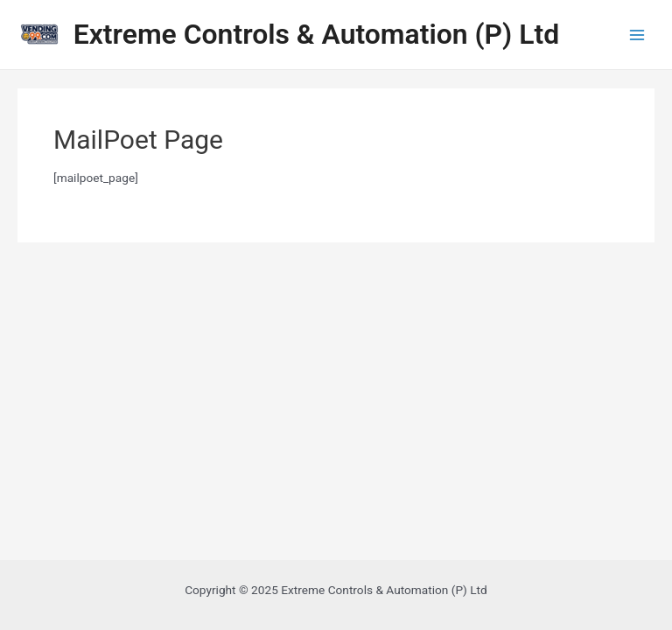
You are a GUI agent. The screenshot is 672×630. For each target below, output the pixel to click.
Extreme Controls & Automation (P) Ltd (316, 34)
